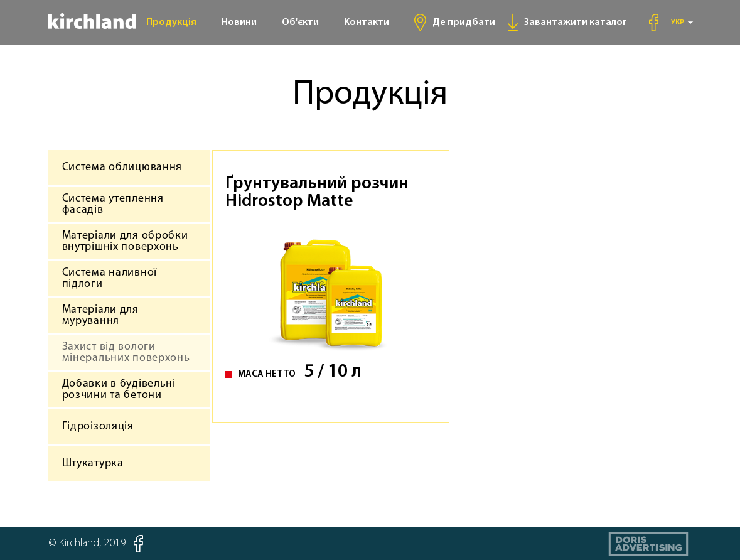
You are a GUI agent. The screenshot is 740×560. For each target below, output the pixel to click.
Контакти (367, 23)
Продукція (171, 23)
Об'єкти (300, 23)
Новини (239, 23)
